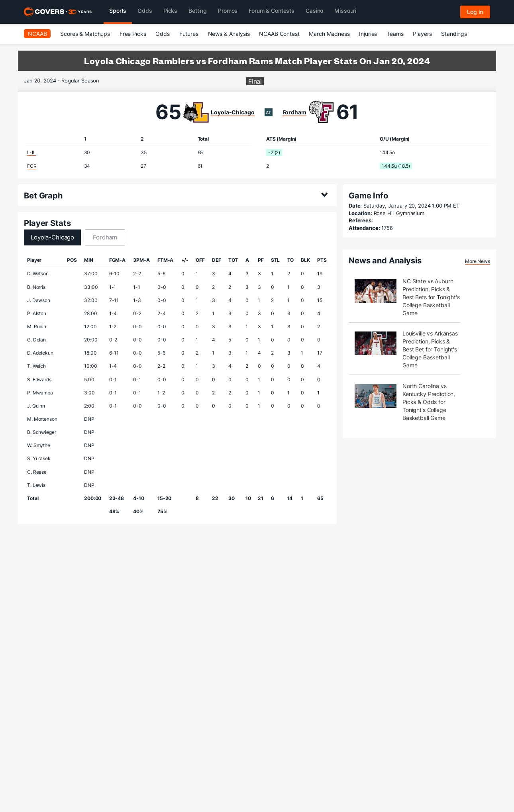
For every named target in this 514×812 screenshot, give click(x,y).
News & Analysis (229, 34)
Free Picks (133, 34)
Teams (395, 34)
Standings (454, 34)
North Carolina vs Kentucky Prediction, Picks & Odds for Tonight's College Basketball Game (429, 402)
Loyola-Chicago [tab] (52, 237)
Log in (475, 12)
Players (422, 34)
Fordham (294, 112)
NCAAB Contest (279, 34)
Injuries (368, 34)
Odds (162, 34)
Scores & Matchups (85, 34)
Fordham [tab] (105, 237)
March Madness (329, 34)
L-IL (31, 152)
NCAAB (37, 34)
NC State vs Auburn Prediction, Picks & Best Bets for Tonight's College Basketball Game (431, 297)
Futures (189, 34)
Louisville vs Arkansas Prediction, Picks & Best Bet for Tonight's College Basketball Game (430, 349)
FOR (32, 166)
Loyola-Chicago (232, 112)
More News (478, 261)
